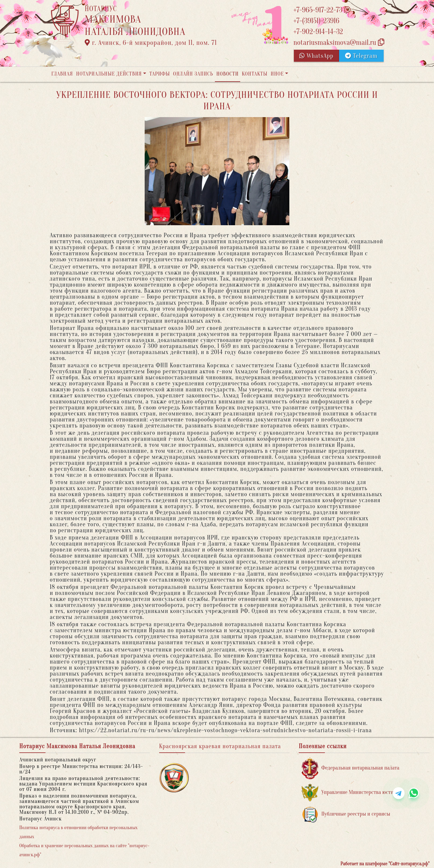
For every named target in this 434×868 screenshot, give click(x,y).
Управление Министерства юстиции (352, 793)
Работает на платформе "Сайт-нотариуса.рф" (385, 864)
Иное (277, 74)
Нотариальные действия (109, 74)
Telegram (361, 56)
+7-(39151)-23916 (316, 21)
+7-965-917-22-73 (322, 10)
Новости (228, 74)
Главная (62, 74)
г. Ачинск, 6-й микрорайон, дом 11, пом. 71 (151, 43)
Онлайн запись (193, 74)
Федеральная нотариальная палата (351, 768)
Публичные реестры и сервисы (346, 814)
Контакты (255, 74)
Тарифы (160, 74)
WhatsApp (316, 56)
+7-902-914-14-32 (318, 32)
